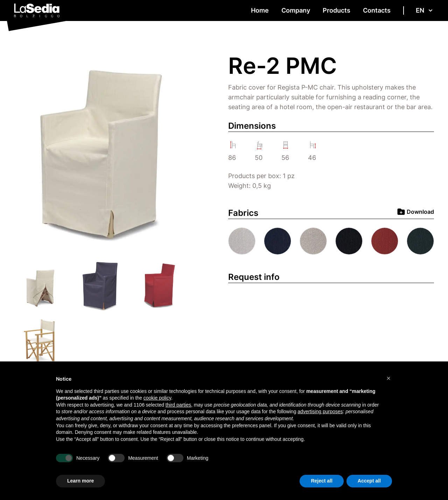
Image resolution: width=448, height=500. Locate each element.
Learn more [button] (80, 481)
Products (337, 10)
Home (260, 10)
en (425, 10)
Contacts (377, 10)
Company (296, 10)
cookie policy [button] (157, 398)
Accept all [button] (369, 481)
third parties (178, 405)
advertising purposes (320, 411)
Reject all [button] (321, 481)
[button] (388, 378)
